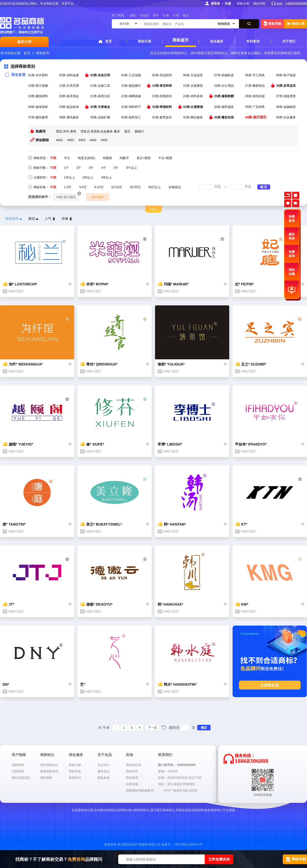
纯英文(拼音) (86, 158)
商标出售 (295, 24)
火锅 (176, 15)
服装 (133, 15)
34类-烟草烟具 (224, 107)
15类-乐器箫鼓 (194, 86)
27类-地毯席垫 (286, 96)
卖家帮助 (18, 765)
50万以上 (155, 187)
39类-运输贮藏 (100, 117)
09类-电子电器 (286, 75)
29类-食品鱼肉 (69, 107)
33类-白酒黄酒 (194, 107)
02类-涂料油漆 (69, 75)
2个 (79, 168)
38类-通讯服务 (69, 117)
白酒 (166, 15)
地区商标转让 (49, 765)
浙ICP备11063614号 (188, 844)
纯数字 (124, 158)
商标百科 (132, 771)
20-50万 (135, 187)
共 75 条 (104, 728)
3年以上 (107, 177)
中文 (67, 158)
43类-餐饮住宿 (224, 117)
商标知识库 (134, 765)
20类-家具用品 (69, 96)
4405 (104, 140)
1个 (66, 168)
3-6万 (83, 187)
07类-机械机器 (224, 75)
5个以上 (132, 168)
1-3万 (68, 187)
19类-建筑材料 (39, 96)
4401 (59, 140)
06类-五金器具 (194, 75)
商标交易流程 (21, 778)
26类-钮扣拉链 (255, 96)
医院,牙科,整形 (66, 131)
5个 (116, 168)
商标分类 (243, 4)
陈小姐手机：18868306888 (177, 765)
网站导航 (259, 4)
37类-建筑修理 (39, 117)
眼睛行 (139, 131)
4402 (71, 140)
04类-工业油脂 (131, 75)
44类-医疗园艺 (256, 117)
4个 (104, 168)
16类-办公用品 (224, 86)
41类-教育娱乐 (162, 117)
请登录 (215, 4)
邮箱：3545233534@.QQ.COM (180, 778)
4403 (82, 140)
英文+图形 (144, 158)
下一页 (152, 728)
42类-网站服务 (194, 117)
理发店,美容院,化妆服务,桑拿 (100, 131)
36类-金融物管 (286, 107)
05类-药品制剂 (162, 75)
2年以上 (88, 177)
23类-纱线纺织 (162, 96)
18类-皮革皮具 (286, 85)
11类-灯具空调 (69, 86)
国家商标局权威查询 (140, 791)
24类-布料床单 (194, 96)
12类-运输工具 (100, 86)
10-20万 (117, 187)
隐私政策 (104, 778)
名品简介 (104, 765)
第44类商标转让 (175, 53)
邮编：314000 (168, 771)
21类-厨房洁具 (100, 96)
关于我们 (289, 41)
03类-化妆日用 (100, 75)
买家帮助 (18, 771)
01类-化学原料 (39, 75)
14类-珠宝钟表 (162, 85)
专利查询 (253, 41)
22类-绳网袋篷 (131, 96)
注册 (228, 4)
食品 (186, 15)
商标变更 (75, 771)
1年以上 (69, 177)
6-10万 (99, 187)
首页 (108, 41)
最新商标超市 (49, 771)
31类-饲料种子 (131, 107)
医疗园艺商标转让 (214, 53)
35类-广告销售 (255, 107)
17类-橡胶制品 (255, 86)
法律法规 (132, 784)
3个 (91, 168)
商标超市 (181, 40)
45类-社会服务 (286, 117)
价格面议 (175, 187)
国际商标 (46, 778)
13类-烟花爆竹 (131, 86)
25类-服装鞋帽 (224, 96)
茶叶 (156, 15)
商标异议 (75, 778)
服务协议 (104, 771)
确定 (204, 728)
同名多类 (15, 75)
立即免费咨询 (219, 859)
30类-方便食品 (100, 107)
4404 (93, 140)
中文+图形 (165, 158)
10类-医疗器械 (39, 86)
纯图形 (107, 158)
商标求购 (273, 23)
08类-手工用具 (255, 75)
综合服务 (217, 41)
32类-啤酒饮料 (162, 107)
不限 (53, 158)
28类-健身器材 (39, 107)
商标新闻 (132, 778)
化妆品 (144, 15)
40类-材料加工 (131, 117)
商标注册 (145, 41)
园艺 (127, 131)
